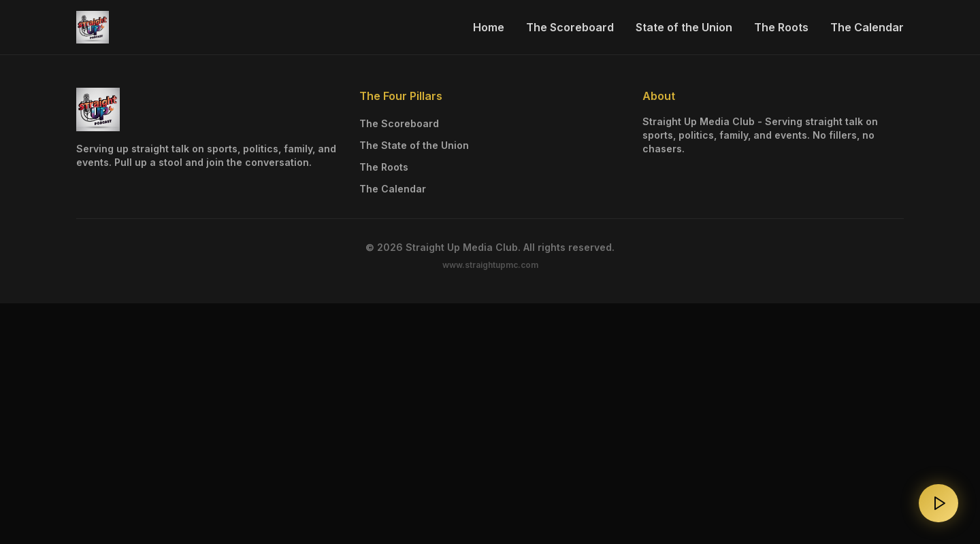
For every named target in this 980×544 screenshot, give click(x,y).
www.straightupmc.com (490, 265)
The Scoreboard (570, 27)
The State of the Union (414, 145)
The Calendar (867, 27)
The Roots (781, 27)
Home (489, 27)
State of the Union (684, 27)
